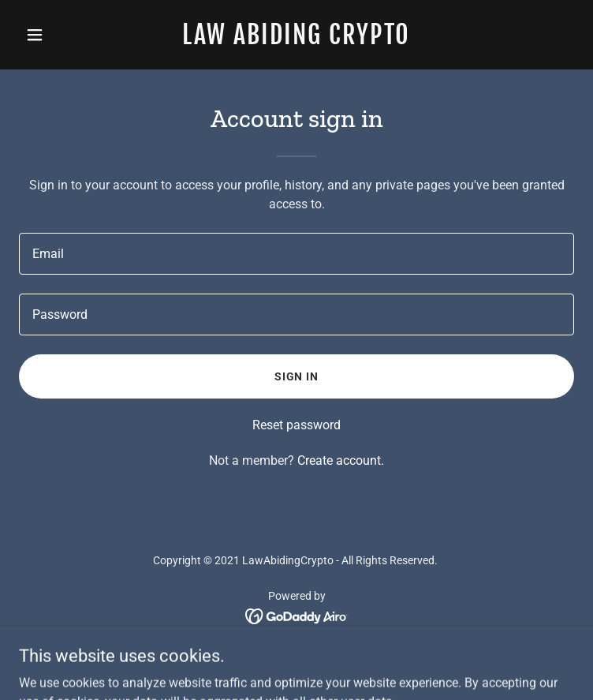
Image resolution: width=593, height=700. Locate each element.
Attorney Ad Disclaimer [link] (297, 659)
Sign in (297, 376)
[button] (61, 35)
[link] (297, 40)
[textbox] (296, 254)
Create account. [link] (341, 460)
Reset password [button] (296, 425)
